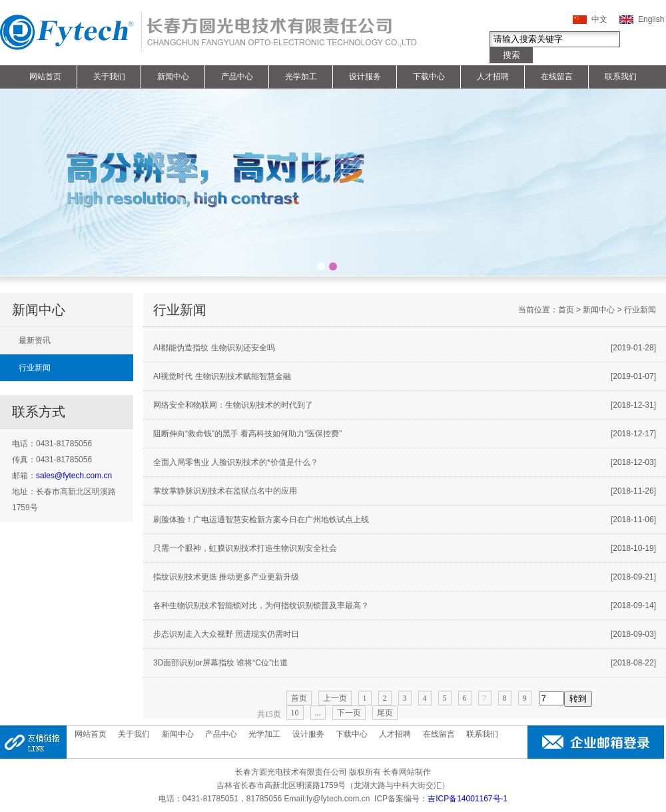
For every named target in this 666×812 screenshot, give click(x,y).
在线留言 (557, 77)
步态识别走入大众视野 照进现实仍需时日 (405, 634)
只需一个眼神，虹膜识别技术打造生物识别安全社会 (405, 548)
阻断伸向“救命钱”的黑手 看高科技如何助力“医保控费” (405, 434)
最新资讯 (35, 340)
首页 (566, 310)
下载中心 (429, 77)
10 (295, 713)
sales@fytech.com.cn (74, 476)
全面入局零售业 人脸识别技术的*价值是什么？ (405, 462)
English (651, 19)
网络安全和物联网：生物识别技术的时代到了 (405, 405)
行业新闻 (35, 368)
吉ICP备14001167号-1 (468, 799)
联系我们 (621, 77)
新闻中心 (173, 77)
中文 (599, 19)
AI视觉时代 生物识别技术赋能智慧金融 (405, 376)
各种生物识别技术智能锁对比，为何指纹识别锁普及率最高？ (405, 606)
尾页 (385, 713)
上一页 (335, 698)
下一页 (349, 713)
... (318, 713)
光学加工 (301, 77)
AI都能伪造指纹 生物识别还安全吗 (405, 348)
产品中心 (237, 77)
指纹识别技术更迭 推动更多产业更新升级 (405, 577)
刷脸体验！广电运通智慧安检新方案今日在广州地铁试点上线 (405, 520)
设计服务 (365, 77)
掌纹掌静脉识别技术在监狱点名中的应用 (405, 491)
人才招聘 (493, 77)
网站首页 (45, 77)
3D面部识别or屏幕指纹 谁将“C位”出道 (405, 663)
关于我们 (109, 77)
